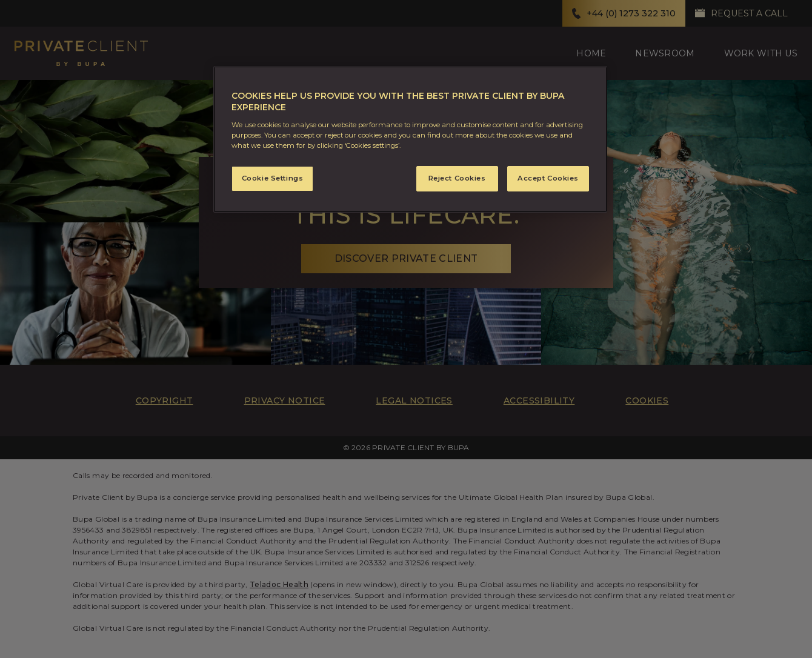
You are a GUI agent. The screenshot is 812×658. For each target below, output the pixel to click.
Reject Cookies (457, 178)
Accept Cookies (548, 178)
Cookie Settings (273, 178)
